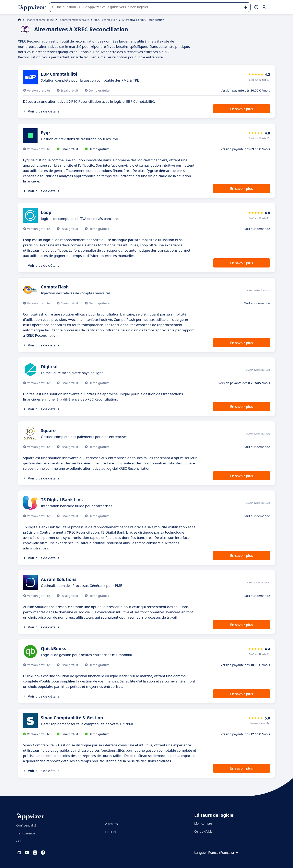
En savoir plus (242, 109)
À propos (111, 824)
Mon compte (203, 823)
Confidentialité (26, 825)
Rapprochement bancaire (74, 20)
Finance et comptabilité (40, 20)
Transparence (26, 833)
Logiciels (111, 832)
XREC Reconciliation (106, 20)
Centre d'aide (203, 831)
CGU (19, 841)
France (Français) (224, 853)
